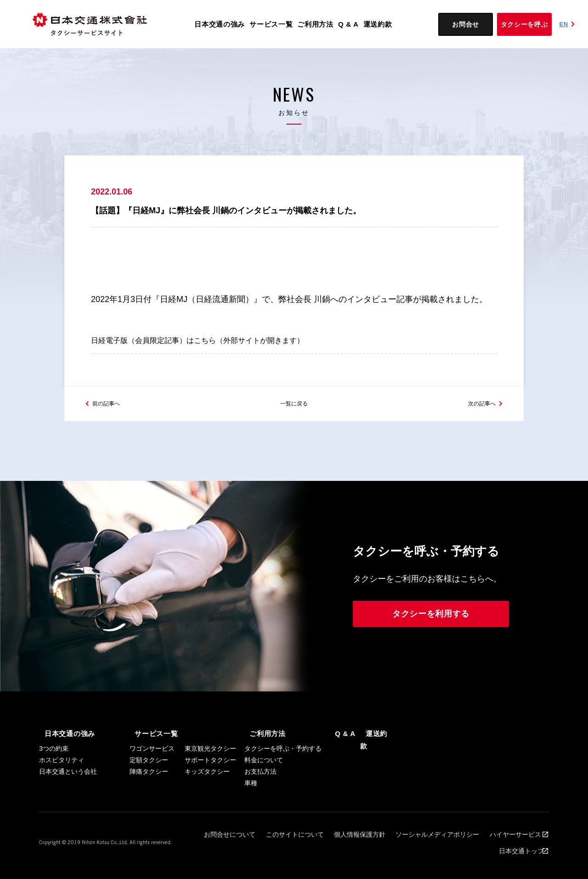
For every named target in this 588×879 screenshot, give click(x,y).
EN (568, 24)
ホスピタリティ (62, 782)
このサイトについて (273, 852)
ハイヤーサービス (467, 852)
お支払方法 (260, 793)
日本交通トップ (520, 852)
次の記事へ (477, 425)
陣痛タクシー (149, 793)
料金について (264, 782)
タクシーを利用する (431, 637)
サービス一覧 (271, 24)
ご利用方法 (315, 24)
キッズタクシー (207, 793)
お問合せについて (217, 852)
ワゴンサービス (152, 771)
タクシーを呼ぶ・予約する (283, 771)
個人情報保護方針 (330, 852)
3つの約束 (54, 771)
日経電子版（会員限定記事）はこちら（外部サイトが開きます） (211, 352)
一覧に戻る (294, 425)
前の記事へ (111, 425)
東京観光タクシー (210, 771)
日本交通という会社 (68, 793)
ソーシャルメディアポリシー (397, 852)
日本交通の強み (220, 24)
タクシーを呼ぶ (524, 24)
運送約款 (378, 24)
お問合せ (466, 24)
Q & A (348, 24)
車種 (251, 805)
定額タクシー (149, 782)
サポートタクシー (210, 782)
